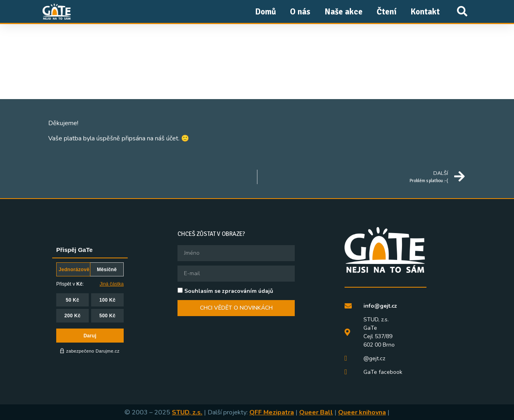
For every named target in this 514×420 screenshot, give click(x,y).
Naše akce (344, 12)
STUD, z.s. (187, 412)
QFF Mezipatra (272, 412)
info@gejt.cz (380, 306)
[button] (462, 11)
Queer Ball (316, 412)
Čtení (387, 12)
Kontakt (425, 12)
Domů (265, 12)
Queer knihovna (362, 412)
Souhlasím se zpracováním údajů (229, 291)
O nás (300, 12)
